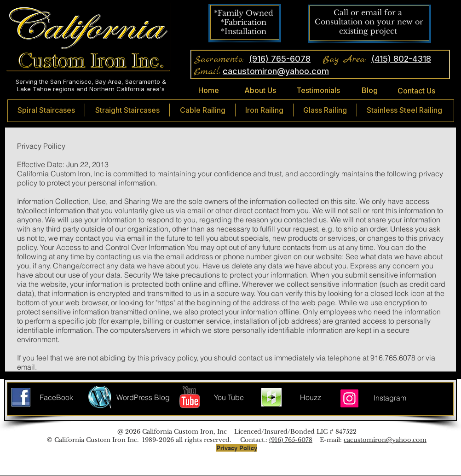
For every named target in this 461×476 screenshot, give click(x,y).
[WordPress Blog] (143, 397)
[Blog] (369, 91)
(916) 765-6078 (291, 440)
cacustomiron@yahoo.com (385, 440)
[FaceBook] (56, 397)
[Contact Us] (416, 91)
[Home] (208, 91)
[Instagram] (349, 398)
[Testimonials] (318, 90)
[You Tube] (229, 397)
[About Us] (260, 91)
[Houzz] (310, 397)
